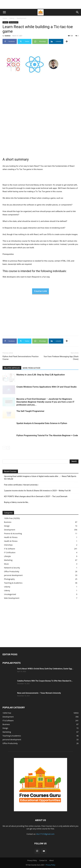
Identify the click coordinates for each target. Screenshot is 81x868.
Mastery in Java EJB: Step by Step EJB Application (41, 375)
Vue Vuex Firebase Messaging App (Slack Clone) (61, 358)
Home (5, 18)
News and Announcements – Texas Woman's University (39, 693)
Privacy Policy (32, 860)
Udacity (7, 587)
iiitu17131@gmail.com (45, 834)
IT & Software (10, 549)
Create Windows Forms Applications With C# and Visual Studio (47, 387)
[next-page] (8, 448)
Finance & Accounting (13, 533)
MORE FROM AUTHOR (31, 368)
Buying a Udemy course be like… (17, 502)
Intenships (8, 545)
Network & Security (12, 568)
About (52, 860)
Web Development (12, 598)
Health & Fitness (11, 537)
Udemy (12, 18)
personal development (13, 575)
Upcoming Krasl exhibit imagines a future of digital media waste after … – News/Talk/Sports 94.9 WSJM (40, 478)
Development (21, 18)
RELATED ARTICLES (12, 368)
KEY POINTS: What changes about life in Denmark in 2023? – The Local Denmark (36, 496)
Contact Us (43, 860)
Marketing (8, 560)
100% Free (8, 518)
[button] (4, 12)
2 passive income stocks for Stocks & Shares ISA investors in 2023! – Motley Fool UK (37, 491)
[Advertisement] (41, 4)
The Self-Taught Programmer (30, 411)
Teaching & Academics (13, 583)
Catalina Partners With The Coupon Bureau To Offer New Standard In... (45, 681)
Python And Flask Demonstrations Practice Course (21, 358)
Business (8, 522)
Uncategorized (10, 594)
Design (7, 526)
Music (6, 564)
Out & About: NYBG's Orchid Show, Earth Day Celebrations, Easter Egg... (45, 669)
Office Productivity (12, 571)
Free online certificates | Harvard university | (21, 485)
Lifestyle (7, 556)
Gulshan (8, 36)
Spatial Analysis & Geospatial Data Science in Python (42, 423)
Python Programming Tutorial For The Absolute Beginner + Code (47, 435)
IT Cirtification (10, 552)
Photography (9, 579)
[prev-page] (4, 448)
